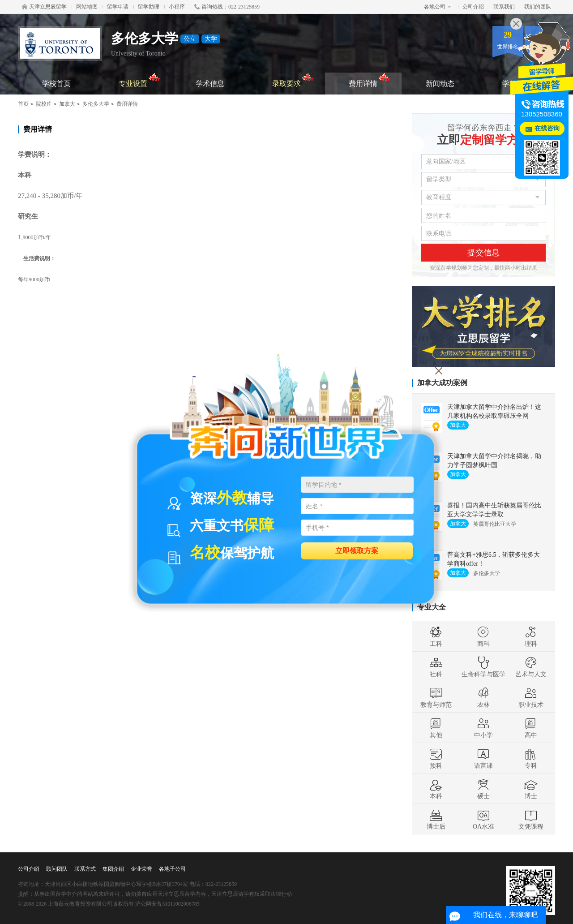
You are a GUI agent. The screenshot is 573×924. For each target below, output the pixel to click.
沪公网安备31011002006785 (167, 904)
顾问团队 (57, 869)
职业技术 (531, 697)
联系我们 (504, 7)
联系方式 (85, 869)
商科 (483, 636)
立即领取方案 (357, 550)
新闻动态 (440, 84)
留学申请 (118, 7)
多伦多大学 (96, 104)
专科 (531, 758)
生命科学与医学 (483, 667)
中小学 (483, 728)
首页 (23, 104)
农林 (483, 697)
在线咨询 (547, 128)
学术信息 (210, 84)
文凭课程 (531, 819)
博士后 (436, 819)
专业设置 (139, 80)
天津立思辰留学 (44, 7)
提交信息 (483, 253)
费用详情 (370, 80)
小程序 (177, 7)
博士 (531, 789)
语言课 (483, 758)
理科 (531, 636)
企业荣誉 (141, 869)
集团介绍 (113, 869)
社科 (436, 667)
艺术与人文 (531, 667)
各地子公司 (172, 869)
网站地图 (87, 7)
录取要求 (293, 80)
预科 (436, 758)
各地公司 (438, 7)
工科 (436, 636)
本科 (436, 789)
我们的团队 (538, 7)
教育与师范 (436, 697)
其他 (436, 728)
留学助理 (149, 7)
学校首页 (56, 84)
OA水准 (483, 819)
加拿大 (67, 104)
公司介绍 (473, 7)
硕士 (483, 789)
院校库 (44, 104)
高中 (531, 728)
